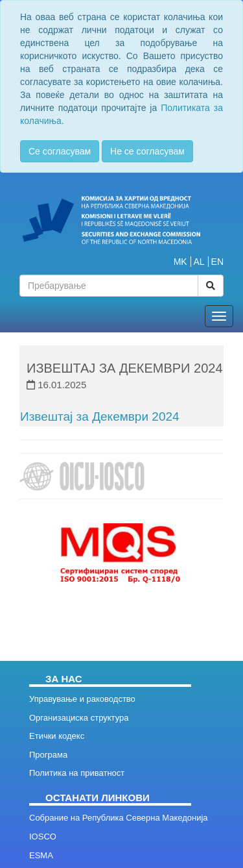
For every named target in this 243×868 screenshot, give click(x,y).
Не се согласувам (147, 151)
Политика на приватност (77, 773)
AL (199, 262)
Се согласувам (60, 151)
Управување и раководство (82, 699)
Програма (48, 755)
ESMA (41, 855)
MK (180, 262)
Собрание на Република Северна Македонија (119, 818)
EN (217, 262)
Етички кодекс (57, 736)
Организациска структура (79, 718)
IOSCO (43, 837)
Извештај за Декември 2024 (100, 416)
